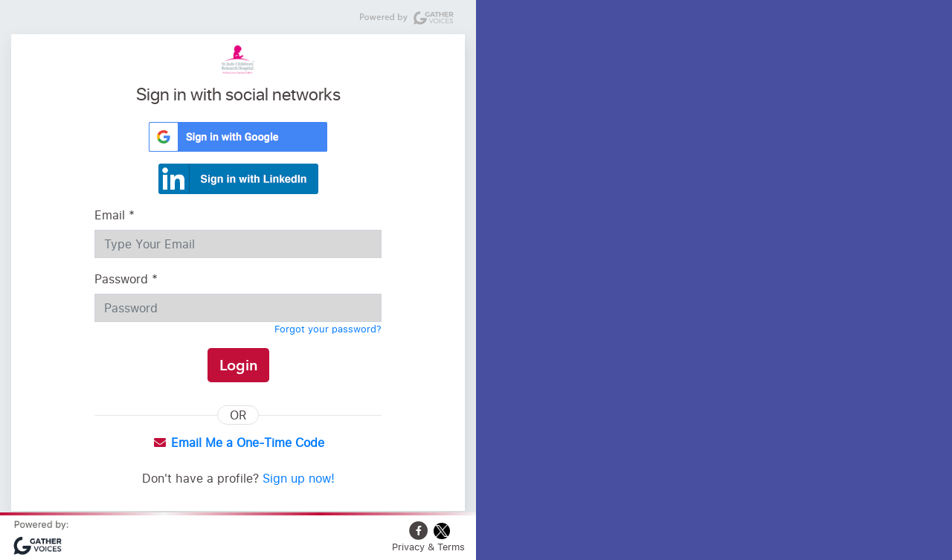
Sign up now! (299, 478)
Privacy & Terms (428, 547)
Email (115, 215)
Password (126, 279)
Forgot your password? (328, 329)
